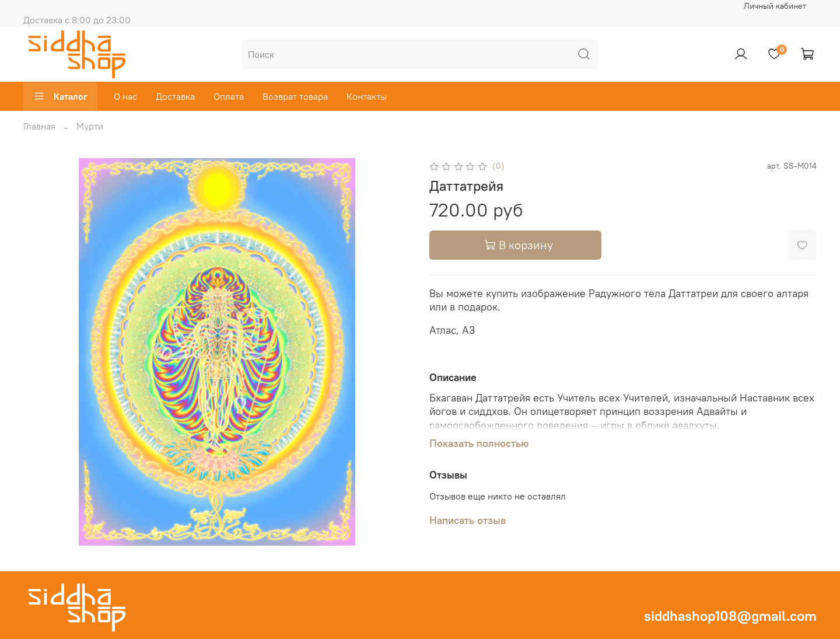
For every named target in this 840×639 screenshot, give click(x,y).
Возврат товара (295, 96)
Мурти (90, 126)
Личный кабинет (775, 6)
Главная (39, 126)
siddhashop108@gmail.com (730, 616)
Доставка (175, 96)
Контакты (367, 96)
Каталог (60, 96)
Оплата (229, 96)
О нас (125, 96)
